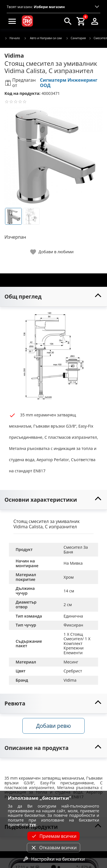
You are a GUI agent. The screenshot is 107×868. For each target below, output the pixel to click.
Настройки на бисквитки (53, 859)
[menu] (12, 21)
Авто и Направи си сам (43, 38)
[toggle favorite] (52, 252)
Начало (12, 38)
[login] (95, 21)
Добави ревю (53, 726)
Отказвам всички (53, 848)
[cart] (81, 21)
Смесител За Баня (76, 550)
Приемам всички (53, 836)
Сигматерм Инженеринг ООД (69, 83)
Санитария (76, 38)
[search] (68, 21)
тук (33, 824)
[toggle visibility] (53, 297)
